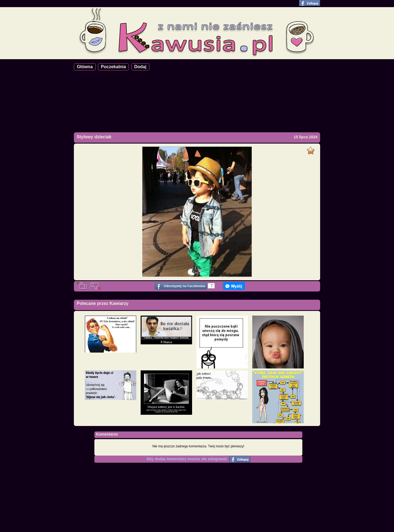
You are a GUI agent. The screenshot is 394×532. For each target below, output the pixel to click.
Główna (85, 67)
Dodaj (140, 67)
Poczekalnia (114, 67)
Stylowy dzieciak (94, 137)
